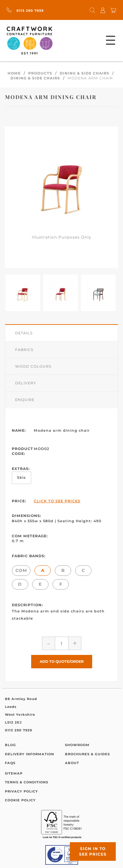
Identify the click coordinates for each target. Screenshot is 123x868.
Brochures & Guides (87, 754)
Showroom (77, 745)
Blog (10, 745)
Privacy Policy (21, 791)
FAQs (10, 763)
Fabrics (24, 350)
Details (24, 333)
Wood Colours (33, 366)
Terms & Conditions (27, 782)
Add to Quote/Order (62, 661)
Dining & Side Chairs (84, 73)
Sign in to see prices (93, 851)
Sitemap (14, 773)
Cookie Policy (20, 800)
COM (21, 570)
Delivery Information (30, 754)
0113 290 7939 (25, 11)
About (72, 763)
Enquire (25, 400)
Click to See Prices (57, 501)
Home (14, 73)
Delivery (26, 383)
